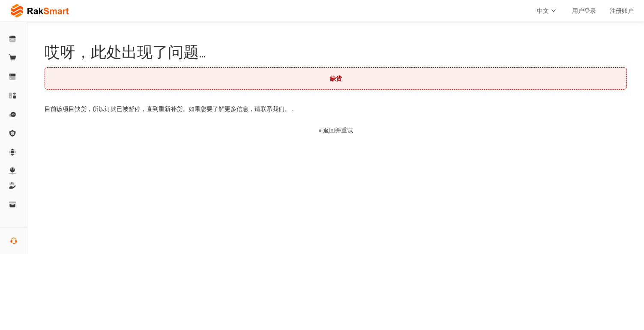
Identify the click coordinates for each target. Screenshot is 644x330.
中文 (548, 11)
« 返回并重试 (335, 130)
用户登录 (584, 11)
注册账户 (622, 11)
